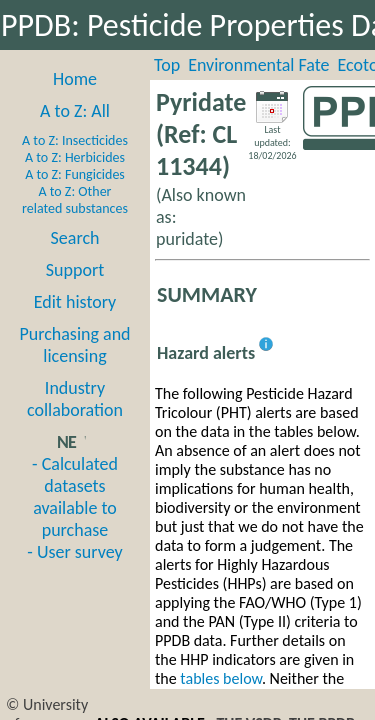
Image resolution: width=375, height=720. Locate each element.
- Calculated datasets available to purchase (75, 497)
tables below (221, 678)
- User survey (74, 552)
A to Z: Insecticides (75, 140)
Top (167, 65)
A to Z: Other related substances (75, 200)
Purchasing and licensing (74, 345)
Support (75, 270)
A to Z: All (75, 111)
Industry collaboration (75, 399)
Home (75, 79)
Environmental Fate (258, 65)
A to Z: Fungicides (75, 174)
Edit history (75, 302)
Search (75, 238)
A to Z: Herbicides (75, 157)
